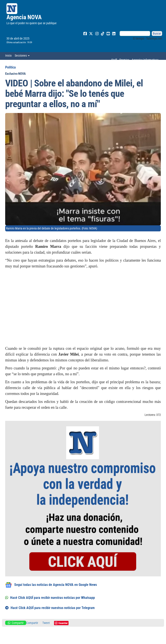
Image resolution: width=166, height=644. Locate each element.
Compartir (16, 623)
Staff (114, 60)
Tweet (46, 623)
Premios (124, 60)
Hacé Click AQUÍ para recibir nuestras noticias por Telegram (50, 608)
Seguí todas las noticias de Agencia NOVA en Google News (51, 585)
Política (10, 67)
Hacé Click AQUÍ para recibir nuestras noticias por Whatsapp (50, 598)
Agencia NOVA (24, 17)
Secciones (22, 56)
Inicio (8, 56)
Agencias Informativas (145, 60)
